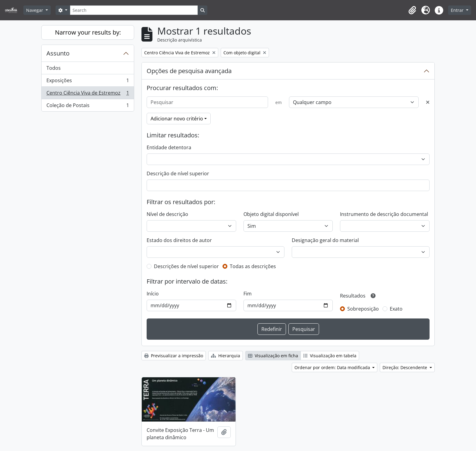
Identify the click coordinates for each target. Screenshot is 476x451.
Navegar (35, 10)
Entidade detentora (169, 147)
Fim (248, 294)
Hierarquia (226, 356)
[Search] (134, 10)
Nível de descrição (167, 214)
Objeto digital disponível (271, 214)
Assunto (58, 53)
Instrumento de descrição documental (384, 214)
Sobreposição (363, 309)
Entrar (458, 10)
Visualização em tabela (330, 356)
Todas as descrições (253, 266)
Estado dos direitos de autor (179, 240)
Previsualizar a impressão (174, 356)
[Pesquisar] (207, 102)
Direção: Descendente (405, 367)
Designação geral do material (325, 240)
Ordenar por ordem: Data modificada (333, 367)
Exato (396, 309)
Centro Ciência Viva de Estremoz (88, 94)
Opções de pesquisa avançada (189, 71)
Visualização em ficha (273, 356)
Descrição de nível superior (178, 173)
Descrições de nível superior (186, 266)
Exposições (88, 82)
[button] (412, 10)
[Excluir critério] (428, 102)
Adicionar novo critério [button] (177, 119)
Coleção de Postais (88, 106)
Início (153, 294)
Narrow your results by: (88, 32)
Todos (54, 68)
